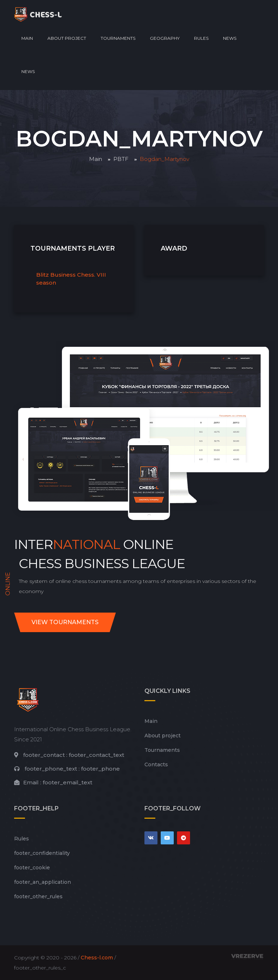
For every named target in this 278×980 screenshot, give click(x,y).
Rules (201, 38)
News (230, 38)
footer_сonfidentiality (42, 853)
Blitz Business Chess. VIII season (71, 279)
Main (27, 38)
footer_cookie (32, 868)
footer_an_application (43, 882)
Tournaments (118, 38)
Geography (165, 38)
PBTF (121, 159)
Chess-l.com (97, 958)
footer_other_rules (38, 896)
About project (67, 38)
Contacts (156, 764)
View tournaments (65, 622)
